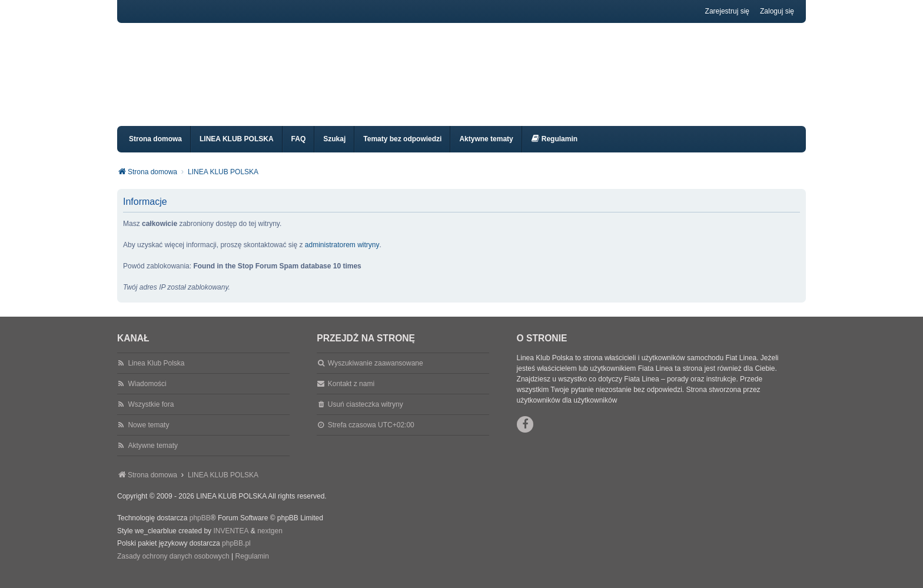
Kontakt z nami (351, 394)
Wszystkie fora (151, 415)
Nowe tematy (148, 436)
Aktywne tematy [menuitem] (486, 150)
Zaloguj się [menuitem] (777, 11)
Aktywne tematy (153, 456)
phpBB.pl (236, 554)
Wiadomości (147, 394)
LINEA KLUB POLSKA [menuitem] (237, 150)
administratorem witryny (342, 255)
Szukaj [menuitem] (334, 150)
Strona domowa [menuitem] (155, 150)
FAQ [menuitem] (299, 150)
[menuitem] (554, 150)
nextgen (270, 542)
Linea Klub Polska (156, 374)
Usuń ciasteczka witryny (366, 415)
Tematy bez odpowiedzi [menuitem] (402, 150)
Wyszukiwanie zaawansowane (376, 374)
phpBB (200, 529)
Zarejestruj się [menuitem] (727, 11)
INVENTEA (231, 542)
